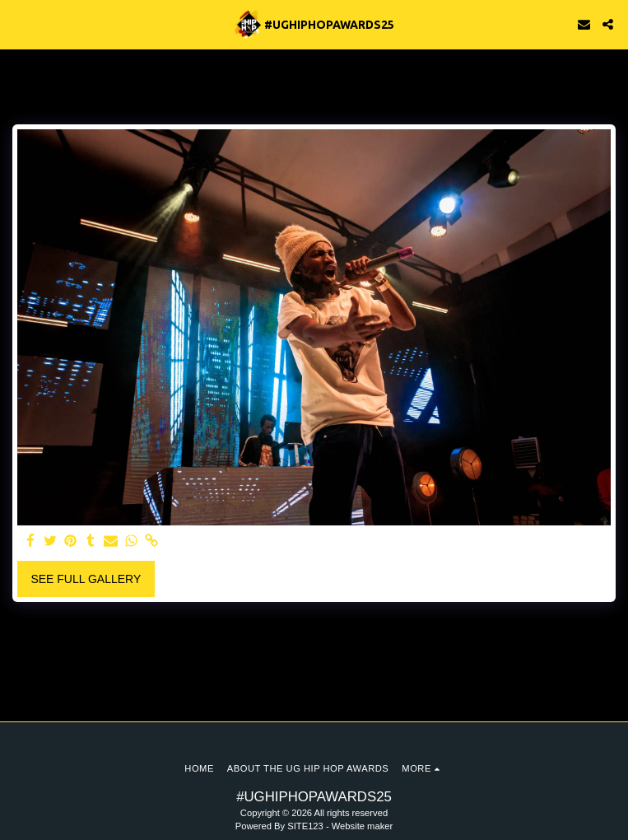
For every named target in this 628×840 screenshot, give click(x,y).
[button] (18, 24)
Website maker (362, 826)
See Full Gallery (86, 579)
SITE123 (305, 826)
